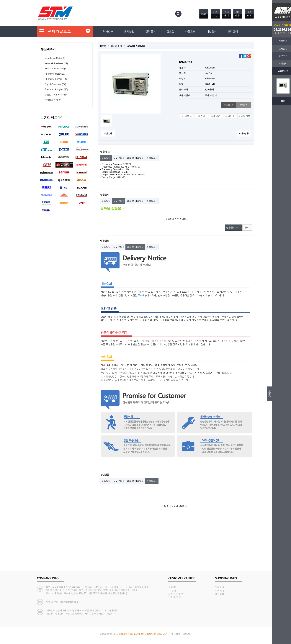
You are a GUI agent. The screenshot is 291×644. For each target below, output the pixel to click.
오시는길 (280, 49)
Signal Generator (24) (55, 84)
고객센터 (280, 63)
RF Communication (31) (56, 69)
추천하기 (244, 105)
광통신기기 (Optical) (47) (57, 95)
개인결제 (212, 31)
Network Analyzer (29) (56, 63)
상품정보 (106, 158)
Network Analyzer (136, 46)
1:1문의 (172, 591)
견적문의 (280, 41)
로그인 (204, 14)
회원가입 (215, 14)
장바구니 (227, 14)
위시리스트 (229, 105)
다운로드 (280, 56)
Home (103, 46)
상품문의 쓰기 (233, 227)
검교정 (170, 31)
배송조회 (249, 14)
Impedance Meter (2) (55, 58)
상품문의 (119, 158)
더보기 (247, 227)
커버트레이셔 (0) (53, 100)
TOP (280, 101)
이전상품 (108, 133)
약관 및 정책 (175, 597)
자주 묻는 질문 (176, 594)
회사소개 (108, 31)
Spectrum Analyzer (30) (56, 89)
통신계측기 (116, 46)
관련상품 (152, 158)
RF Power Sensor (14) (56, 79)
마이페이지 (238, 14)
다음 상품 (244, 133)
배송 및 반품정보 (135, 158)
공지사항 (173, 587)
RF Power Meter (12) (55, 74)
